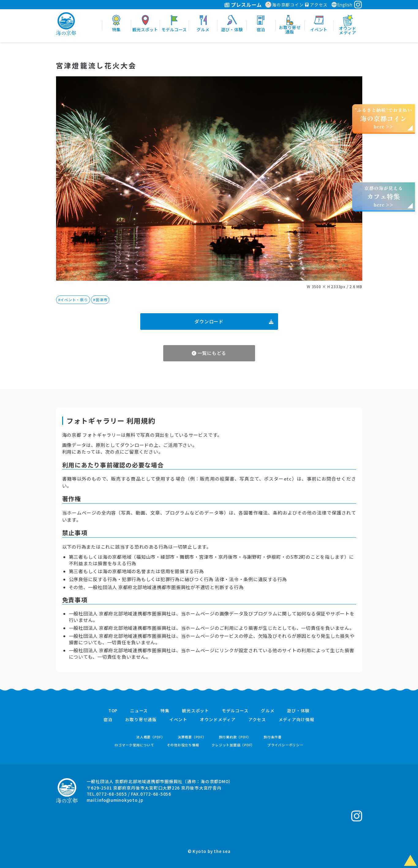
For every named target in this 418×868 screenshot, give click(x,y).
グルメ (268, 711)
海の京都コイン (284, 5)
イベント (178, 720)
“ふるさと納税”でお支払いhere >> (384, 118)
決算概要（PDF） (192, 737)
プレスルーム (243, 5)
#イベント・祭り (73, 300)
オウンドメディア (218, 720)
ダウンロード (234, 321)
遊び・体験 (298, 711)
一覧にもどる (209, 353)
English (342, 5)
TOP (113, 711)
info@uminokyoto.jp (120, 800)
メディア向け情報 (297, 720)
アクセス (316, 5)
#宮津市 (100, 300)
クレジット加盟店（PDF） (233, 745)
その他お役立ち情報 (183, 745)
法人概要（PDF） (151, 737)
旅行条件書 (273, 737)
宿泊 (108, 720)
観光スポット (196, 711)
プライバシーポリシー (285, 745)
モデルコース (235, 711)
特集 (165, 711)
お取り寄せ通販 (141, 720)
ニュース (139, 711)
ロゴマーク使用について (134, 745)
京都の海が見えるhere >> (383, 196)
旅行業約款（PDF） (235, 737)
